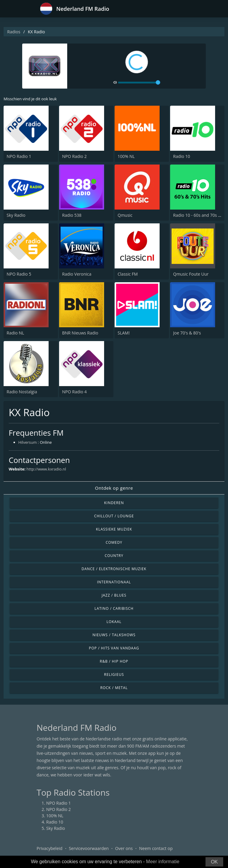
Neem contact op (156, 848)
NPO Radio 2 (74, 156)
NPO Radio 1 (19, 156)
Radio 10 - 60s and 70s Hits (199, 215)
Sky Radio (16, 215)
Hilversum (27, 442)
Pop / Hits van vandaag (114, 648)
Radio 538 (72, 215)
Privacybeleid (49, 848)
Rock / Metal (114, 688)
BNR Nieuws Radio (80, 333)
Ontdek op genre (114, 488)
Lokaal (114, 622)
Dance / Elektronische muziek (114, 569)
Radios (14, 32)
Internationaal (114, 582)
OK (214, 862)
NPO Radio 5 (19, 274)
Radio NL (15, 333)
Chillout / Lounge (114, 516)
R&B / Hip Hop (114, 661)
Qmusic (125, 215)
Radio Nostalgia (22, 392)
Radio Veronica (77, 274)
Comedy (114, 542)
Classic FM (128, 274)
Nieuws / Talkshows (114, 635)
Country (114, 556)
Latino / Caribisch (114, 608)
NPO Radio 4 (74, 392)
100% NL (126, 156)
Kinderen (114, 503)
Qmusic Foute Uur (191, 274)
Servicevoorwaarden (89, 848)
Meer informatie (163, 862)
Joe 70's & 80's (187, 333)
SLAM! (124, 333)
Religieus (114, 674)
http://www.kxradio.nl (46, 469)
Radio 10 (182, 156)
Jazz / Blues (114, 595)
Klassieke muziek (114, 529)
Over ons (124, 848)
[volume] (139, 83)
